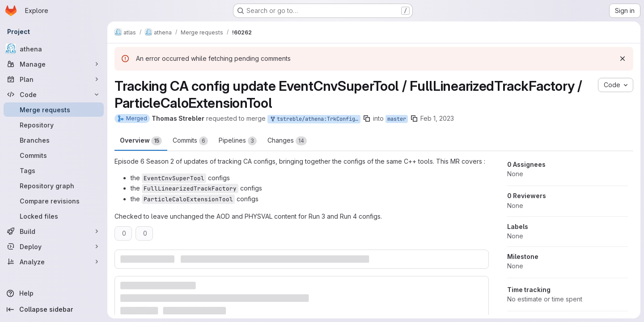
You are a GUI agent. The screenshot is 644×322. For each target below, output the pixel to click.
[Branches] (54, 140)
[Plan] (54, 79)
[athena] (54, 49)
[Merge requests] (54, 110)
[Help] (54, 293)
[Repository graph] (54, 186)
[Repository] (54, 125)
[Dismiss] (623, 59)
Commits (190, 141)
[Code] (54, 94)
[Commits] (54, 155)
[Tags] (54, 170)
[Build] (54, 231)
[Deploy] (54, 246)
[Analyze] (54, 262)
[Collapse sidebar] (54, 309)
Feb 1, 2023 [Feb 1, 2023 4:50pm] (437, 118)
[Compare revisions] (54, 201)
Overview (141, 141)
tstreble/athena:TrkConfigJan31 (315, 119)
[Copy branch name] (367, 119)
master (397, 119)
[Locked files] (54, 216)
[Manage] (54, 64)
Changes (287, 141)
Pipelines (238, 141)
